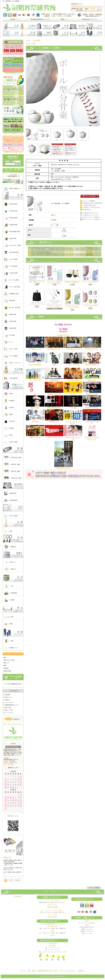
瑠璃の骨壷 (10, 328)
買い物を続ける (87, 210)
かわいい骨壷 (11, 349)
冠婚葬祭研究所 (18, 896)
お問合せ (7, 700)
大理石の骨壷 (11, 273)
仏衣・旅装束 (11, 516)
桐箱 (8, 415)
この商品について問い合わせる (91, 207)
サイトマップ (100, 6)
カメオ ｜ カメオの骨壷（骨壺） (90, 275)
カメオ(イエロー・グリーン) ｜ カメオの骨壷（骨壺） (72, 299)
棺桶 (5, 666)
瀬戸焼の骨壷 (11, 204)
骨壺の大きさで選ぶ (9, 660)
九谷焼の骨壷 (11, 211)
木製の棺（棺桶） (13, 464)
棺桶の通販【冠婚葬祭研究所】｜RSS (11, 880)
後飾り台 (10, 569)
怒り (35, 394)
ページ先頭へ (94, 888)
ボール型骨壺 (11, 356)
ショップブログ (9, 702)
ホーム (28, 40)
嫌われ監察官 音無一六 (92, 365)
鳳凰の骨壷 (10, 315)
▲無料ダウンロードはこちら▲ (13, 152)
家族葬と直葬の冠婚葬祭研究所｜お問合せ (90, 19)
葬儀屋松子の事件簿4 (92, 408)
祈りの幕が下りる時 (73, 380)
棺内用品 (6, 668)
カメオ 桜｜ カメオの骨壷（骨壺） (90, 298)
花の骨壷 (10, 335)
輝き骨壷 (10, 301)
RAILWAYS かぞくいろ (54, 394)
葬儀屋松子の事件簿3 (92, 394)
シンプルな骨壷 (11, 280)
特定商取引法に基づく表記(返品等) (92, 203)
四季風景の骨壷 (11, 294)
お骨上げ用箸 (11, 442)
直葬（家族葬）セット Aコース (37, 275)
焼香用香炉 (11, 593)
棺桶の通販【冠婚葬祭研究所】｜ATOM (17, 880)
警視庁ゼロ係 (54, 380)
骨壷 (5, 658)
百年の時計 (35, 422)
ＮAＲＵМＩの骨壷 (12, 246)
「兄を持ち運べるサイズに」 (64, 468)
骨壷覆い (10, 401)
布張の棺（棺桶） (13, 471)
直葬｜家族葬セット (13, 189)
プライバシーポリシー (89, 6)
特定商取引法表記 (76, 6)
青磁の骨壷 (10, 321)
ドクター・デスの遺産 (73, 365)
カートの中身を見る (13, 677)
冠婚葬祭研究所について (12, 705)
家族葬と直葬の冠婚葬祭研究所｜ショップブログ (65, 19)
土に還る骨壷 (11, 266)
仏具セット (10, 562)
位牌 (8, 531)
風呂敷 (9, 428)
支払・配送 (31, 971)
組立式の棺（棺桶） (13, 458)
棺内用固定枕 (11, 500)
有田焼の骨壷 (11, 218)
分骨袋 (9, 408)
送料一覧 (52, 935)
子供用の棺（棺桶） (13, 478)
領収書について (11, 648)
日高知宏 (13, 743)
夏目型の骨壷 (7, 671)
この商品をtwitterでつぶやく (90, 213)
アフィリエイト (9, 713)
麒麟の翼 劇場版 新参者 (54, 408)
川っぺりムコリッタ (35, 380)
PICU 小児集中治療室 (35, 365)
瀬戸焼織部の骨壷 (12, 232)
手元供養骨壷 (11, 378)
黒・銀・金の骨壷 (12, 308)
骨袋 (8, 435)
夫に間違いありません (64, 335)
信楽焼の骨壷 (11, 225)
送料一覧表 (8, 708)
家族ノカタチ (92, 380)
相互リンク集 (9, 710)
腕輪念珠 (10, 547)
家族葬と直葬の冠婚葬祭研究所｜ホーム (15, 19)
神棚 (8, 624)
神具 (9, 617)
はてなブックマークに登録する (91, 219)
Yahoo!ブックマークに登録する (91, 217)
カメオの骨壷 (11, 259)
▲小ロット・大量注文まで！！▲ (13, 133)
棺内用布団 (10, 493)
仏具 (9, 586)
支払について (9, 697)
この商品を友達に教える (89, 205)
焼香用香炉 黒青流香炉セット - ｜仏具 (72, 275)
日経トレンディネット (54, 437)
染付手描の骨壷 (11, 252)
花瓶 (9, 641)
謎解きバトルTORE (35, 437)
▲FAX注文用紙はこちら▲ (13, 73)
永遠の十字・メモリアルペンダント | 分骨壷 (55, 298)
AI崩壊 (54, 365)
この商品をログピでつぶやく (91, 215)
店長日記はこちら (13, 747)
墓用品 (9, 600)
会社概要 (7, 695)
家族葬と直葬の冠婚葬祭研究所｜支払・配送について (40, 19)
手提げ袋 (10, 421)
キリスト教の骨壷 (12, 287)
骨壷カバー (7, 663)
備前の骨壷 (10, 239)
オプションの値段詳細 (89, 201)
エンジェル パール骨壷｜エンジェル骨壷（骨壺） (55, 275)
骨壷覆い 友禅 (7, 857)
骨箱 (8, 394)
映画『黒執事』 (35, 408)
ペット (9, 342)
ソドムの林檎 (73, 408)
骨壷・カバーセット (13, 363)
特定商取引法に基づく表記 (47, 971)
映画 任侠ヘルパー (54, 422)
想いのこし (73, 394)
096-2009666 (89, 929)
